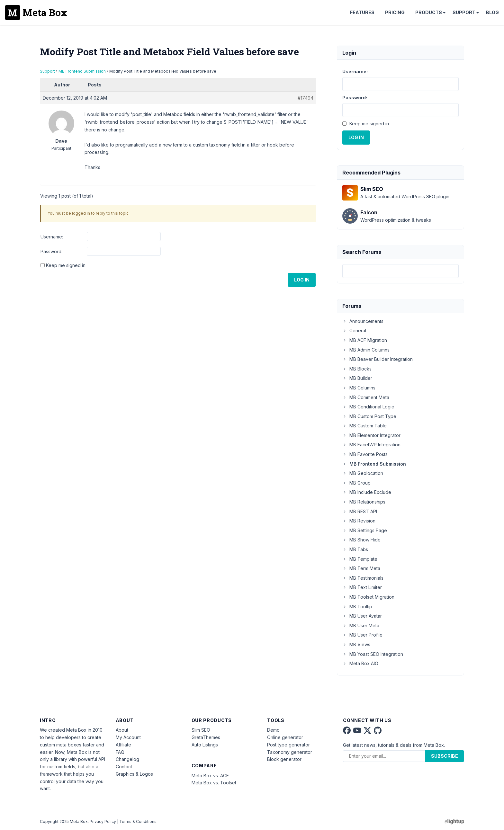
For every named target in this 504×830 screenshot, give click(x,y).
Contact (124, 767)
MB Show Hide (361, 540)
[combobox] (401, 271)
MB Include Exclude (367, 492)
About (122, 730)
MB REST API (360, 511)
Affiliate (123, 745)
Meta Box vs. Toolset (214, 783)
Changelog (127, 759)
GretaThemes (206, 737)
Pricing (395, 12)
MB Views (356, 644)
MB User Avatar (362, 616)
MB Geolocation (363, 473)
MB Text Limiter (362, 587)
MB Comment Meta (366, 397)
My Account (128, 737)
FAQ (120, 752)
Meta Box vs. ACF (210, 776)
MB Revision (359, 521)
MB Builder (357, 378)
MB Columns (359, 388)
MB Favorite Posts (365, 454)
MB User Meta (361, 625)
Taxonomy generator (290, 752)
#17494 (306, 98)
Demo (273, 730)
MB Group (356, 483)
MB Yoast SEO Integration (373, 654)
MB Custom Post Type (369, 416)
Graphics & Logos (134, 774)
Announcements (363, 321)
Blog (492, 12)
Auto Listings (205, 745)
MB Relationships (364, 502)
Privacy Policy (103, 821)
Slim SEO (201, 730)
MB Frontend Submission (82, 71)
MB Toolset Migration (368, 597)
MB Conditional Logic (368, 407)
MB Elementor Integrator (371, 435)
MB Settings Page (365, 530)
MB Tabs (355, 549)
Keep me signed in (66, 265)
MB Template (360, 559)
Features (362, 12)
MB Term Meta (361, 568)
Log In (302, 280)
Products (429, 12)
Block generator (284, 759)
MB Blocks (357, 369)
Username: (52, 237)
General (354, 330)
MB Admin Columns (366, 350)
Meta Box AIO (360, 663)
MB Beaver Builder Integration (378, 359)
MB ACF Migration (365, 340)
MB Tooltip (357, 607)
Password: (51, 251)
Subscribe (445, 756)
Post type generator (288, 745)
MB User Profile (362, 635)
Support (464, 12)
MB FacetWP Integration (371, 445)
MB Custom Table (364, 426)
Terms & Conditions (138, 821)
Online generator (285, 737)
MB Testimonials (363, 578)
